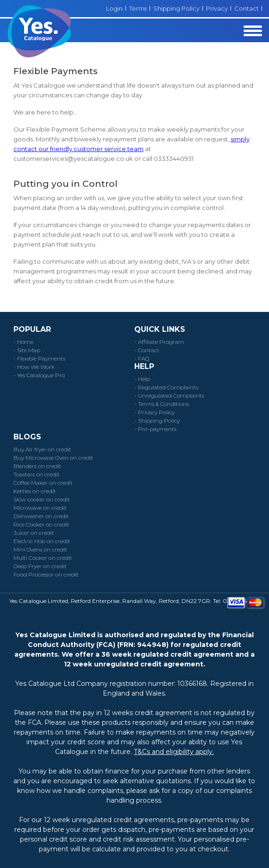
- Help (142, 379)
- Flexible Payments (39, 358)
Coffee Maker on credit (43, 483)
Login (114, 8)
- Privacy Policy (154, 412)
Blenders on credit (38, 466)
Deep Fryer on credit (40, 566)
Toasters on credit (37, 474)
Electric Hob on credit (42, 541)
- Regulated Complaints (166, 387)
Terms (138, 8)
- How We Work (34, 367)
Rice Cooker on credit (41, 524)
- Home (23, 342)
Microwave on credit (40, 508)
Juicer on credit (34, 533)
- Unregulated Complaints (169, 396)
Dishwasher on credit (41, 516)
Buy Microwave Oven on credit (53, 458)
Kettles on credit (35, 491)
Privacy (217, 8)
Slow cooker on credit (42, 499)
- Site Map (27, 350)
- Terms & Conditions (162, 404)
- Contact (147, 350)
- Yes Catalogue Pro (39, 375)
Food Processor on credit (46, 574)
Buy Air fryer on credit (42, 449)
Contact (247, 8)
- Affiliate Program (159, 342)
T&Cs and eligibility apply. (174, 752)
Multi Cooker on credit (43, 558)
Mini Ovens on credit (40, 549)
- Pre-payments (155, 429)
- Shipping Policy (157, 421)
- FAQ (142, 358)
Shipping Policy (176, 8)
